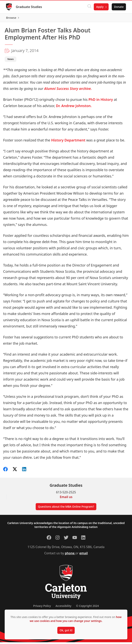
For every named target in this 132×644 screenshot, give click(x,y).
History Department (69, 142)
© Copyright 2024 (87, 608)
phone (70, 555)
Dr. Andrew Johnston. (74, 107)
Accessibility (63, 608)
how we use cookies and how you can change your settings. (76, 619)
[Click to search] (89, 7)
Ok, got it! (66, 630)
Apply (100, 7)
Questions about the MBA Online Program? (66, 508)
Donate (119, 7)
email (84, 555)
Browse (118, 19)
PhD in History (101, 101)
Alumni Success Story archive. (68, 90)
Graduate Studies (29, 7)
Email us (66, 499)
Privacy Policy (42, 608)
